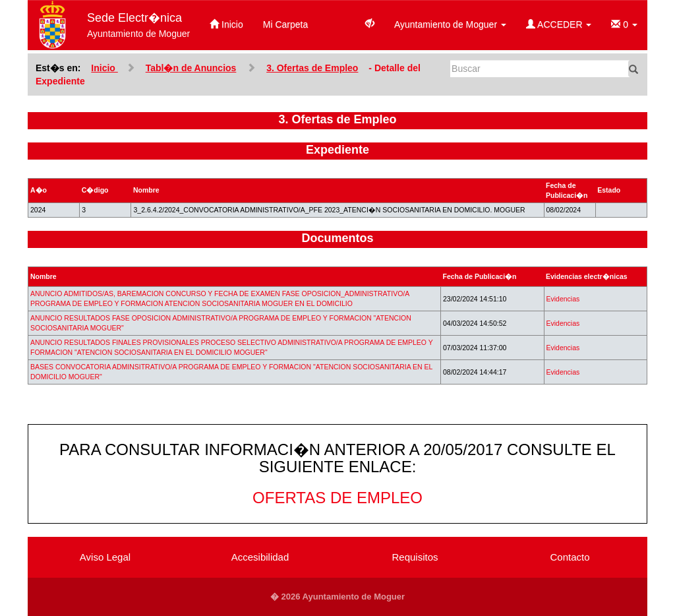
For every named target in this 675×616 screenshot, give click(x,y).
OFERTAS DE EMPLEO (337, 498)
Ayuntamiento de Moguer (450, 24)
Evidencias (563, 299)
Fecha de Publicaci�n (480, 276)
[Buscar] (540, 69)
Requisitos (415, 557)
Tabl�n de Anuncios (191, 68)
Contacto (570, 557)
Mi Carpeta (285, 24)
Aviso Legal (105, 557)
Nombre (44, 276)
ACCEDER (559, 24)
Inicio (226, 24)
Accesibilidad (260, 557)
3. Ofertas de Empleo (312, 68)
